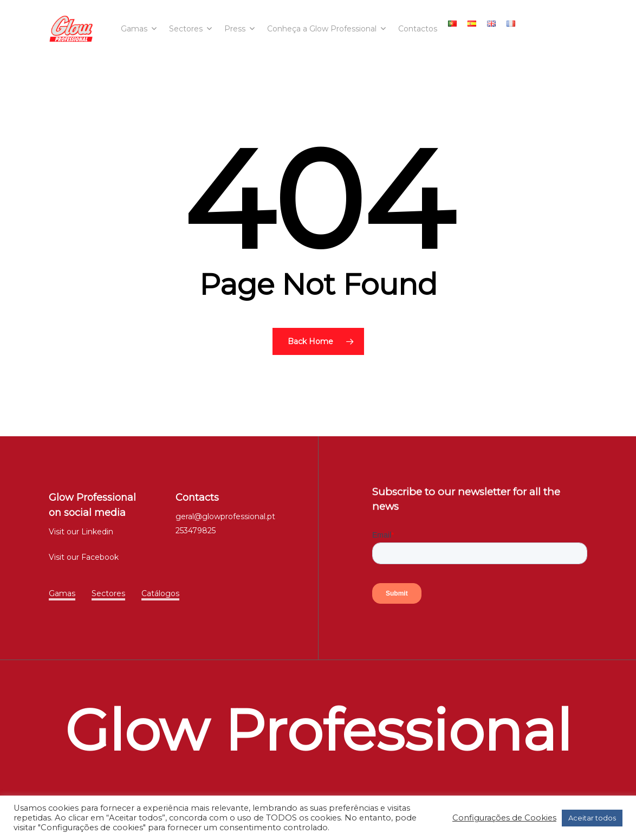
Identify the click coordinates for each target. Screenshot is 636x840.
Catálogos (160, 593)
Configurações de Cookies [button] (504, 818)
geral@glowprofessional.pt (225, 516)
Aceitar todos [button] (592, 818)
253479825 (196, 531)
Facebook (100, 557)
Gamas (62, 593)
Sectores (108, 593)
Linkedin (97, 532)
